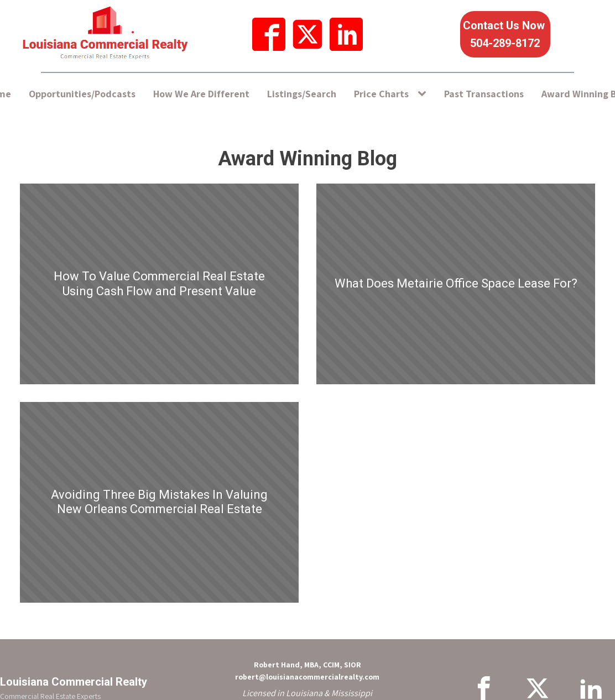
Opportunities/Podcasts (82, 94)
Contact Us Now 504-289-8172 (505, 34)
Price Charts (381, 94)
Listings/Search (302, 94)
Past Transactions (484, 94)
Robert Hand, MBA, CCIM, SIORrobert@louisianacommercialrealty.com (307, 671)
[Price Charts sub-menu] (424, 94)
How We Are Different (201, 94)
